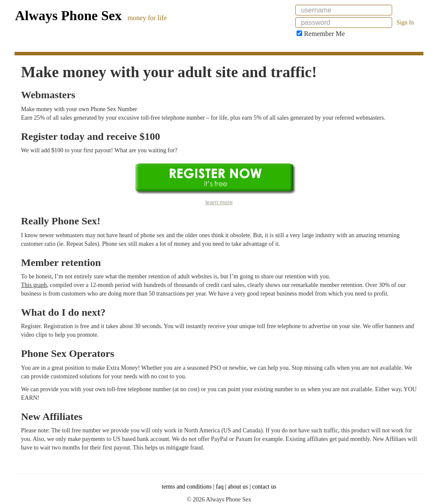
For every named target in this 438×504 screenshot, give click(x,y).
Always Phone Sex (68, 15)
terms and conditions (187, 487)
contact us (264, 487)
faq (220, 487)
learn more (219, 202)
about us (238, 487)
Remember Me (321, 34)
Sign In (405, 23)
